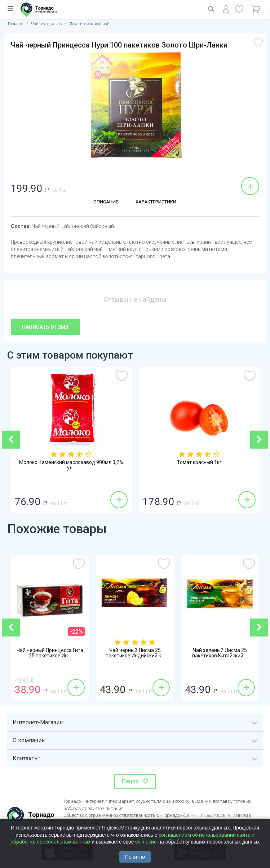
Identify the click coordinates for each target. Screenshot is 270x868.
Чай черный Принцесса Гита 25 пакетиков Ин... (50, 654)
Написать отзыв (45, 327)
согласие (146, 842)
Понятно (135, 857)
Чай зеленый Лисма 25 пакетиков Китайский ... (220, 654)
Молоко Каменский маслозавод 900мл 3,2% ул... (71, 466)
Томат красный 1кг (199, 463)
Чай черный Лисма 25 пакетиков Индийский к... (135, 654)
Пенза (130, 781)
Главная (16, 24)
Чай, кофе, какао (46, 24)
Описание (100, 203)
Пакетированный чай (89, 24)
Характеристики (159, 203)
